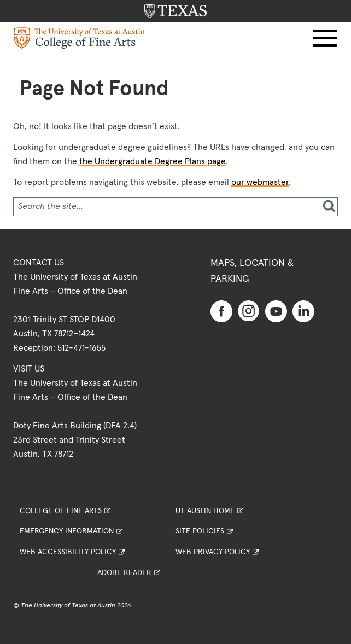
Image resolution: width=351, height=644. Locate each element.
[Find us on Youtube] (276, 311)
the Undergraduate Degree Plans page (153, 161)
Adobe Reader (124, 573)
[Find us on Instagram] (249, 310)
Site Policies (200, 531)
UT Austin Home (205, 511)
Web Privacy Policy (213, 552)
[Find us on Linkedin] (303, 311)
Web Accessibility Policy (68, 552)
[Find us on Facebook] (221, 311)
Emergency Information (67, 531)
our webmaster (260, 182)
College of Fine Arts (61, 511)
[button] (325, 38)
